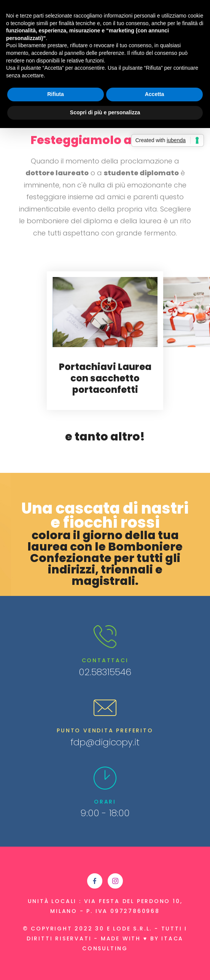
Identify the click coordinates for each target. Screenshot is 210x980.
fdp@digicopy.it (105, 742)
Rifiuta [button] (56, 94)
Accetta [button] (155, 94)
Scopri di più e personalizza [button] (105, 112)
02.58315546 (105, 672)
